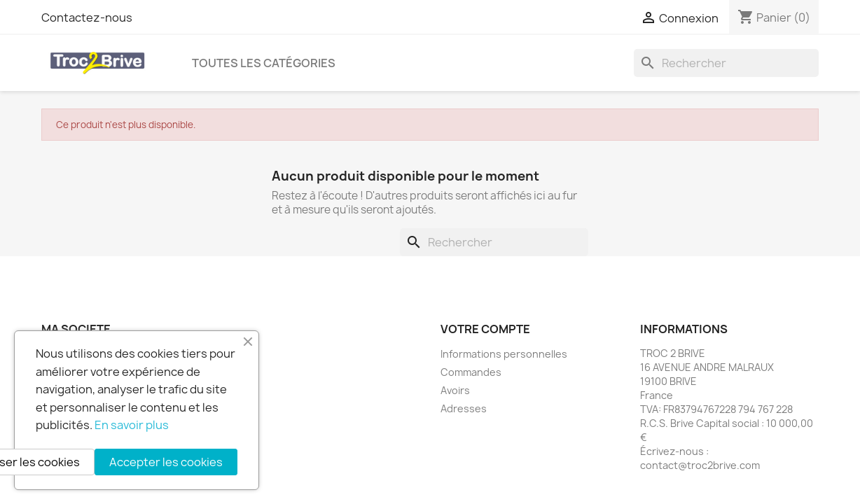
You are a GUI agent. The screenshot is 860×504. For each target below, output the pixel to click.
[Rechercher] (726, 63)
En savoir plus (132, 425)
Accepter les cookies (166, 462)
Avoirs (455, 390)
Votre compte (485, 329)
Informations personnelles (504, 354)
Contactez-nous (87, 17)
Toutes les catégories (264, 63)
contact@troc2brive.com (700, 465)
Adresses (464, 408)
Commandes (471, 372)
